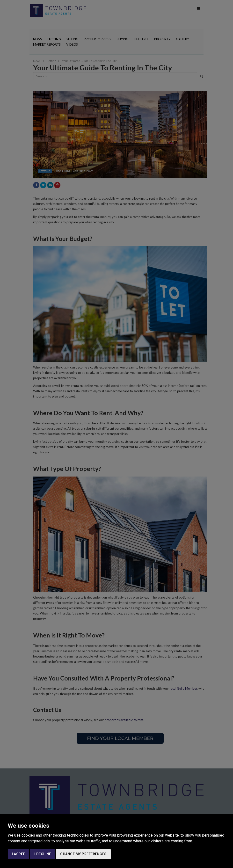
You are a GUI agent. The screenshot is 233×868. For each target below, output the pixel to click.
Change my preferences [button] (83, 854)
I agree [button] (18, 854)
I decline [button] (43, 854)
